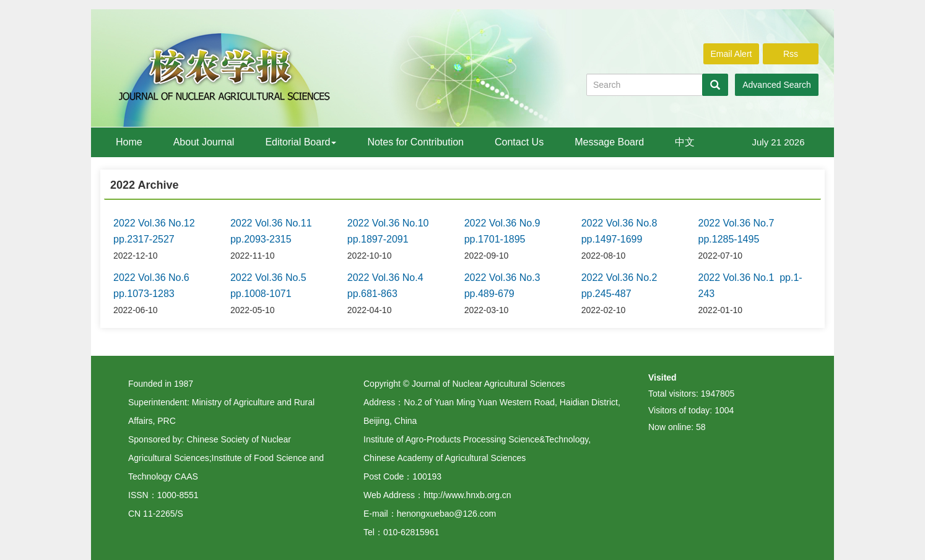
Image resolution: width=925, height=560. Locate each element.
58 (701, 427)
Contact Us (519, 142)
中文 (685, 142)
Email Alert (732, 54)
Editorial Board (301, 142)
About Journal (204, 142)
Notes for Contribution (415, 142)
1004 (724, 410)
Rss (791, 54)
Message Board (609, 142)
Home (129, 142)
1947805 (718, 394)
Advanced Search (777, 85)
